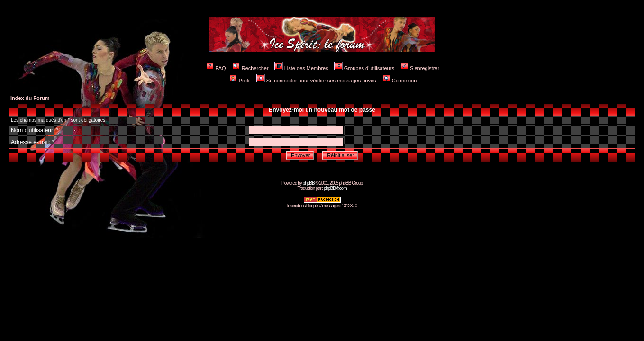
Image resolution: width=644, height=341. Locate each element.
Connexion (399, 81)
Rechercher (250, 68)
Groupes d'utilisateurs (364, 68)
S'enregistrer (420, 68)
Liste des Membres (301, 68)
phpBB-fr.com (335, 188)
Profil (240, 81)
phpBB (309, 183)
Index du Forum (30, 98)
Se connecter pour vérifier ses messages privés (316, 81)
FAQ (216, 68)
